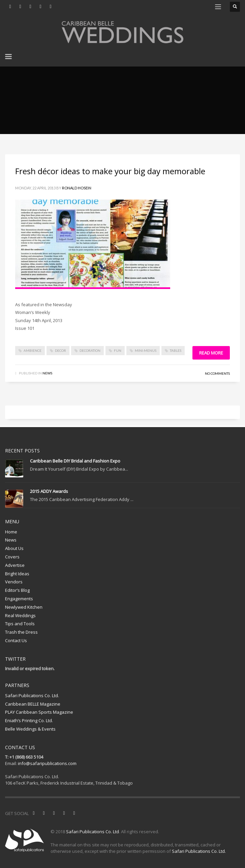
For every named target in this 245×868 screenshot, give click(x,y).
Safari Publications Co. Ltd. (32, 695)
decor (60, 350)
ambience (33, 350)
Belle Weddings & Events (30, 729)
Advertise (15, 565)
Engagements (19, 599)
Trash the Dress (21, 632)
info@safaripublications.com (47, 763)
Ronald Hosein (77, 188)
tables (176, 350)
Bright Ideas (17, 574)
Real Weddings (20, 615)
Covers (12, 557)
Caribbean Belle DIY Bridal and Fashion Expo (75, 461)
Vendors (14, 582)
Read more (211, 353)
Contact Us (16, 640)
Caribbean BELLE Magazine (33, 704)
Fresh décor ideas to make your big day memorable (110, 171)
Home (11, 532)
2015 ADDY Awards (49, 491)
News (47, 373)
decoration (90, 350)
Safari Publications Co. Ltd (93, 832)
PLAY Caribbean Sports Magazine (39, 712)
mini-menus (146, 350)
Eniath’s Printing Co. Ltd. (29, 720)
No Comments (217, 373)
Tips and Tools (20, 624)
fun (118, 350)
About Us (14, 548)
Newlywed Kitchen (24, 607)
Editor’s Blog (17, 590)
